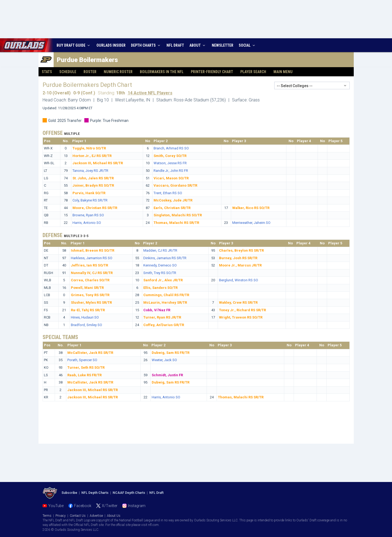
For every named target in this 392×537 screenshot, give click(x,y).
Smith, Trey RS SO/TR (160, 273)
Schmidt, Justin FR (167, 375)
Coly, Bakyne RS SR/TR (90, 200)
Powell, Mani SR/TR (87, 288)
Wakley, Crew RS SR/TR (238, 302)
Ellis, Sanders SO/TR (160, 288)
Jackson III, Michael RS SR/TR (98, 163)
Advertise (96, 516)
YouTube (56, 506)
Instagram (137, 506)
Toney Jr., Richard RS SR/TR (242, 310)
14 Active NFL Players (150, 93)
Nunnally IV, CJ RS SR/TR (92, 273)
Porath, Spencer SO (82, 360)
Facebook (83, 506)
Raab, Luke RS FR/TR (84, 375)
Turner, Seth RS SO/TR (86, 367)
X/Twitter (110, 506)
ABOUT (198, 45)
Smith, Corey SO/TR (170, 156)
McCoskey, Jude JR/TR (173, 200)
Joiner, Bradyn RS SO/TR (93, 185)
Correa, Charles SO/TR (90, 280)
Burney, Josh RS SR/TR (238, 258)
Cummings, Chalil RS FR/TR (166, 295)
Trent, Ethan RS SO (168, 193)
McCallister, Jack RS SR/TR (90, 353)
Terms (47, 516)
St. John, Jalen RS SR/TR (93, 178)
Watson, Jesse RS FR (170, 163)
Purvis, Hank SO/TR (89, 193)
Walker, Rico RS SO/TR (251, 208)
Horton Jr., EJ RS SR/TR (92, 156)
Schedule (68, 72)
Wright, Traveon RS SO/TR (241, 317)
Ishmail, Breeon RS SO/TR (93, 250)
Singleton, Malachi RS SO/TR (178, 215)
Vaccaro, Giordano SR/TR (175, 185)
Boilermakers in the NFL (162, 72)
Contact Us (78, 516)
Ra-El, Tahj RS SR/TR (88, 310)
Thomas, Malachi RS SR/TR (176, 223)
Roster (90, 72)
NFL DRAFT (175, 45)
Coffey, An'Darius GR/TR (164, 325)
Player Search (253, 72)
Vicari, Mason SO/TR (171, 178)
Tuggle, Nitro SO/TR (89, 148)
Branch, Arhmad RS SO (171, 148)
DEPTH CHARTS (146, 45)
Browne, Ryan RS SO (88, 215)
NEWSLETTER (223, 45)
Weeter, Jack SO (164, 360)
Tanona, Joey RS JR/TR (90, 171)
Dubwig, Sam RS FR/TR (171, 353)
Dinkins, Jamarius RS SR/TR (165, 258)
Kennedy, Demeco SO (160, 265)
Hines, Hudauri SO (85, 317)
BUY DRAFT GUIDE (74, 45)
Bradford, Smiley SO (86, 325)
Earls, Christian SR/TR (172, 208)
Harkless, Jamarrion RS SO (92, 258)
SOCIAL (247, 45)
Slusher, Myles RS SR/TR (91, 302)
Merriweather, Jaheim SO (251, 223)
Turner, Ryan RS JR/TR (162, 317)
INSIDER (111, 45)
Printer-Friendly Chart (212, 72)
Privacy (61, 516)
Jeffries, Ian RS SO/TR (89, 265)
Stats (47, 72)
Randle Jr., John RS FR (171, 171)
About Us (114, 516)
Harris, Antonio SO (87, 223)
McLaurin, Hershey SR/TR (165, 302)
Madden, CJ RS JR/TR (160, 250)
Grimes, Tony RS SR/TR (90, 295)
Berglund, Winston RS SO (239, 280)
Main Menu (283, 72)
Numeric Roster (118, 72)
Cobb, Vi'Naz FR (157, 310)
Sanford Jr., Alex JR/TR (163, 280)
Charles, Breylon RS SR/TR (241, 250)
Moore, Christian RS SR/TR (95, 208)
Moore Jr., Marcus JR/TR (240, 265)
